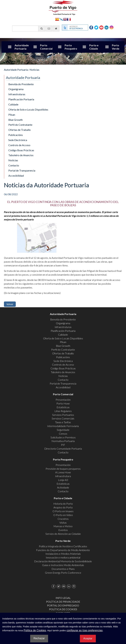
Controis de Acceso (19, 145)
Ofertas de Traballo (20, 130)
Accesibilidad (16, 176)
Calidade (13, 104)
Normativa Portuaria (63, 441)
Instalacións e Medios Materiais (63, 554)
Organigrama (16, 89)
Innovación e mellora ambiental (63, 557)
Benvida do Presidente (21, 84)
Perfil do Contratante (20, 125)
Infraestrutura (63, 476)
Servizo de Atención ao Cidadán (63, 534)
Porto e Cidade (94, 47)
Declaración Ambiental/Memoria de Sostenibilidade (63, 561)
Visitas (63, 522)
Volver (10, 304)
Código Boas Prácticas (21, 150)
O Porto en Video (63, 515)
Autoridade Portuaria (22, 47)
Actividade (63, 487)
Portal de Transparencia (22, 170)
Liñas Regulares (63, 411)
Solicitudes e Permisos (63, 437)
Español (57, 19)
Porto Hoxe (63, 403)
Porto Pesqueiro (71, 47)
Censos (63, 434)
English (65, 19)
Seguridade (63, 430)
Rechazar (39, 638)
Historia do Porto (63, 504)
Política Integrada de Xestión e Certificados (63, 546)
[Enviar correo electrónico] (49, 29)
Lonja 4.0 (63, 480)
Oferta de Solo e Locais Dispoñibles (28, 109)
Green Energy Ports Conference (63, 573)
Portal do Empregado (63, 605)
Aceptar (88, 638)
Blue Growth (16, 120)
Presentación (63, 400)
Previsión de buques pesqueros (63, 469)
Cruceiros (63, 519)
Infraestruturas (17, 94)
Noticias (35, 70)
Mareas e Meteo (63, 526)
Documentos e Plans (63, 569)
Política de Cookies (63, 609)
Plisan (12, 115)
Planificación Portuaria (21, 99)
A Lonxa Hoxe (63, 472)
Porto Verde (116, 47)
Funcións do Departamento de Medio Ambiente (63, 550)
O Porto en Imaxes (63, 511)
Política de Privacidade (63, 602)
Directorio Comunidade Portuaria (63, 449)
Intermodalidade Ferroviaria (63, 426)
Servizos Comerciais (63, 418)
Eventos (63, 530)
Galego (61, 19)
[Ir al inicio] (56, 29)
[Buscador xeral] (29, 29)
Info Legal (63, 598)
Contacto (14, 165)
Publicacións (16, 135)
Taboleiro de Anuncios (21, 155)
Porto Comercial (46, 47)
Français (69, 19)
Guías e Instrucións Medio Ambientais (63, 565)
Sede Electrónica (18, 140)
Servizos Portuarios (63, 415)
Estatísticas (63, 407)
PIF (63, 445)
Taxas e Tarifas (63, 422)
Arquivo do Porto (63, 507)
